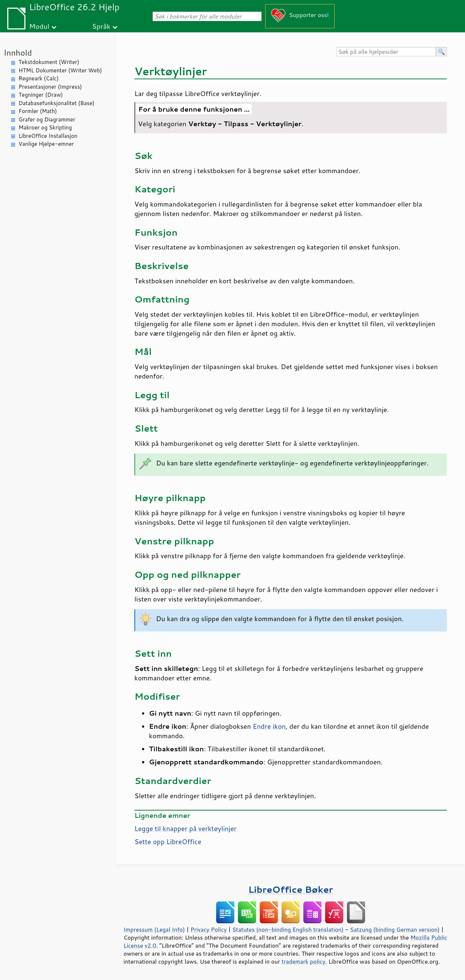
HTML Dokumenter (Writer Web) (60, 70)
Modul (39, 26)
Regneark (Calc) (39, 78)
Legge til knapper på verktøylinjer (185, 828)
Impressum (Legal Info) (154, 929)
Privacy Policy (209, 929)
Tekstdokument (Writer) (49, 62)
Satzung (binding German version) (395, 929)
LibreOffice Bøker (291, 889)
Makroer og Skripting (45, 127)
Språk (101, 26)
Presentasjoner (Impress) (50, 87)
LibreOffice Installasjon (48, 136)
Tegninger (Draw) (41, 95)
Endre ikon (269, 726)
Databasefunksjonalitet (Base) (56, 103)
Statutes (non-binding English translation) (288, 929)
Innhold (18, 53)
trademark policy (303, 961)
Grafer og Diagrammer (47, 119)
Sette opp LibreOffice (168, 841)
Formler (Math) (38, 111)
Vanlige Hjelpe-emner (46, 144)
